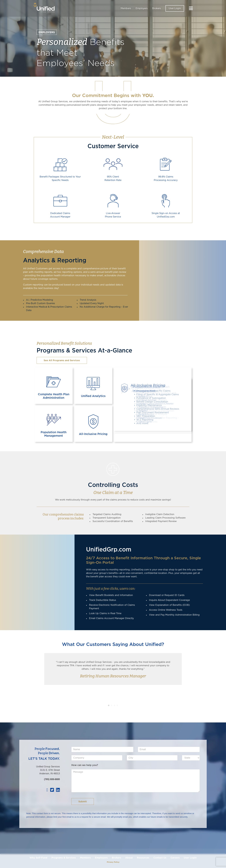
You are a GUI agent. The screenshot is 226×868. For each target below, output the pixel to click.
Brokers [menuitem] (116, 858)
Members (126, 8)
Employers (142, 8)
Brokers (157, 8)
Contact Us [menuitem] (160, 858)
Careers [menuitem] (175, 858)
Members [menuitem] (85, 858)
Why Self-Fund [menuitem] (38, 858)
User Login (175, 8)
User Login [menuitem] (190, 858)
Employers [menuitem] (101, 858)
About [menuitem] (129, 858)
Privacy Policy (113, 862)
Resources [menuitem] (143, 858)
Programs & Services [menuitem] (64, 858)
